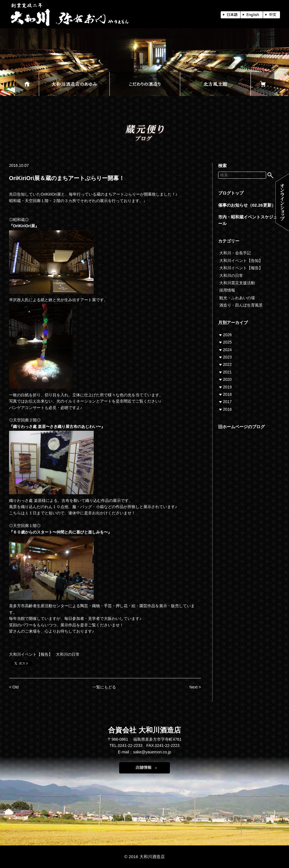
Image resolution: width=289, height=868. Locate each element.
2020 (227, 379)
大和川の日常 (68, 654)
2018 (227, 394)
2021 (227, 372)
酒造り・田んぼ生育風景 (241, 305)
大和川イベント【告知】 (241, 261)
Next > (195, 687)
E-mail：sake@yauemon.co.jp (145, 752)
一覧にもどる (104, 687)
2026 (227, 335)
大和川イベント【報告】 (31, 654)
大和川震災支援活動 (237, 283)
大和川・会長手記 (235, 253)
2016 (227, 409)
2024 (227, 350)
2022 (227, 364)
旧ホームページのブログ (241, 427)
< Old (14, 687)
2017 (227, 402)
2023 (227, 357)
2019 (227, 387)
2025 (227, 342)
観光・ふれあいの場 (237, 298)
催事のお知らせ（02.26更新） (247, 205)
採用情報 (227, 290)
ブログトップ (231, 193)
